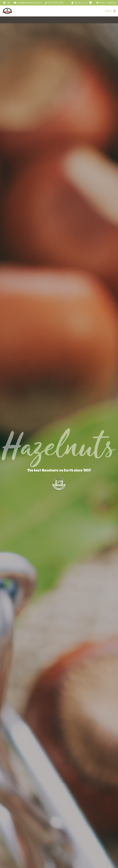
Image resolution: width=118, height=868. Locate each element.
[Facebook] (4, 3)
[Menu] (111, 11)
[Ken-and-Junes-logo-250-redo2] (7, 11)
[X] (9, 3)
